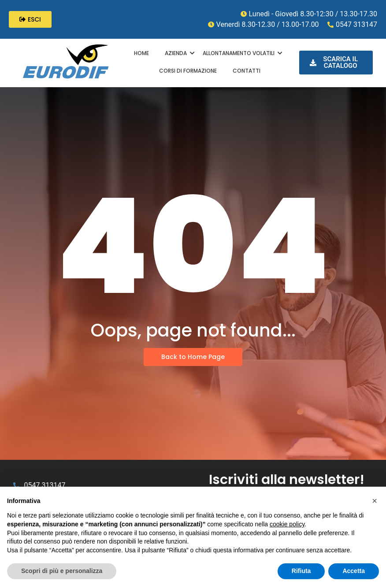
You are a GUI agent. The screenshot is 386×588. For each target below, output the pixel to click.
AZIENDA (177, 53)
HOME (141, 53)
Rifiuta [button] (301, 571)
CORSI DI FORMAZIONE (188, 71)
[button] (375, 501)
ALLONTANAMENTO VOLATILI (240, 53)
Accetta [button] (354, 571)
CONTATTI (247, 71)
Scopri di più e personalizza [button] (62, 571)
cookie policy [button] (287, 524)
